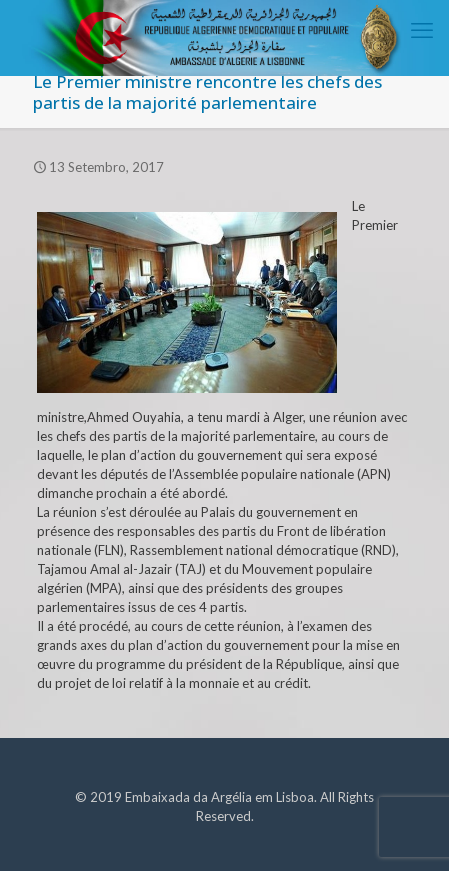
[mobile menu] (422, 30)
